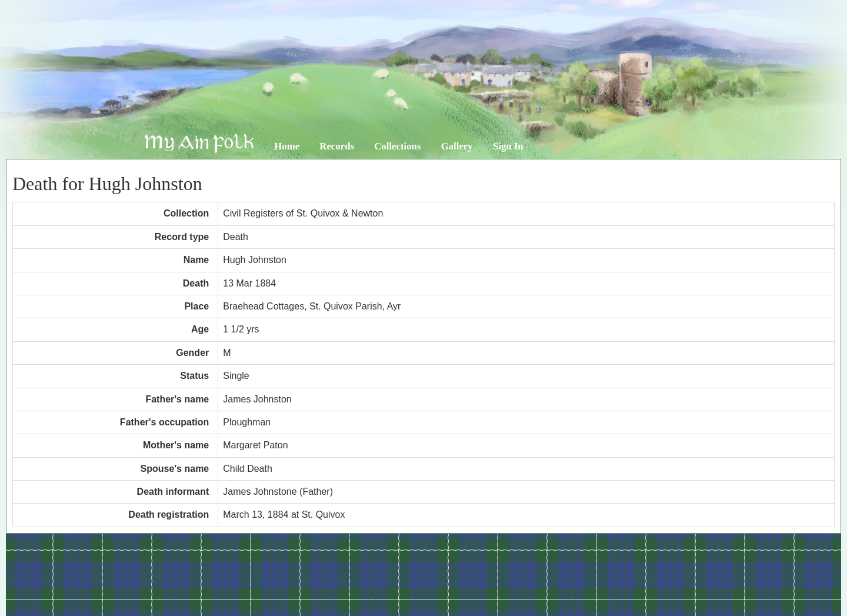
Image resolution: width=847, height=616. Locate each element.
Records (337, 146)
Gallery (457, 146)
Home (287, 146)
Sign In (508, 146)
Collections (397, 146)
